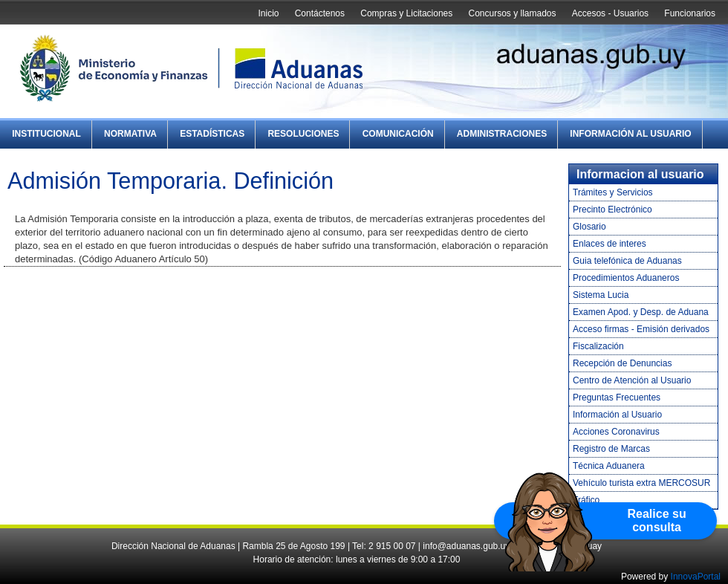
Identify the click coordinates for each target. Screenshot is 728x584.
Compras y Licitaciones (406, 13)
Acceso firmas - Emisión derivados (641, 329)
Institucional (46, 134)
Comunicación (398, 134)
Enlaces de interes (610, 244)
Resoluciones (303, 134)
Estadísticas (212, 134)
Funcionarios (690, 13)
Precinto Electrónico (612, 210)
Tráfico (586, 500)
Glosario (589, 227)
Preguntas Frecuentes (617, 398)
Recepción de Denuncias (622, 363)
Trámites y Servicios (613, 192)
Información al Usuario (630, 134)
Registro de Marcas (611, 449)
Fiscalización (598, 346)
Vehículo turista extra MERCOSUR (641, 483)
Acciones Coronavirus (616, 432)
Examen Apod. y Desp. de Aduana (641, 312)
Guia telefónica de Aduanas (627, 261)
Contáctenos (320, 13)
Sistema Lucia (601, 295)
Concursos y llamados (512, 13)
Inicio (268, 13)
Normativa (130, 134)
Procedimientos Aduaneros (626, 278)
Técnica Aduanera (609, 466)
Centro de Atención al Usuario (632, 380)
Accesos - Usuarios (610, 13)
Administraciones (502, 134)
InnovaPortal (696, 577)
